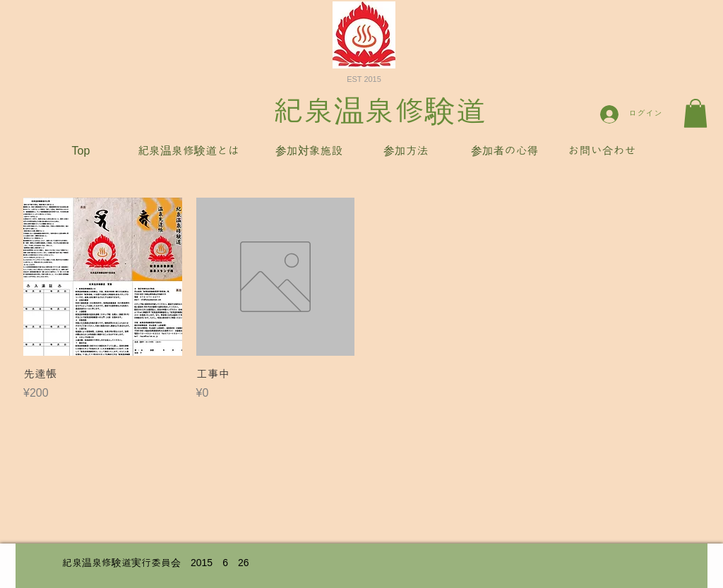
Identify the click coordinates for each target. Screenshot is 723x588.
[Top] (81, 151)
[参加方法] (406, 151)
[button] (695, 113)
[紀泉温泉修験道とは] (189, 151)
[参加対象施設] (309, 151)
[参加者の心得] (504, 151)
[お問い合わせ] (602, 151)
